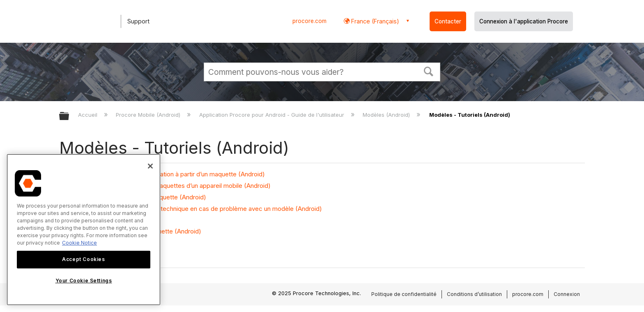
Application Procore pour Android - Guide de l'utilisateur (273, 115)
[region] (84, 230)
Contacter (448, 21)
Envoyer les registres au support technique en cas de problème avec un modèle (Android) (195, 209)
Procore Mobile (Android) (149, 115)
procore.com (309, 21)
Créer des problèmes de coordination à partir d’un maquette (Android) (166, 174)
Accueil (89, 115)
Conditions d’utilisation (474, 294)
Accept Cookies (83, 259)
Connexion (567, 294)
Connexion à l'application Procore (524, 21)
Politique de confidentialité (404, 294)
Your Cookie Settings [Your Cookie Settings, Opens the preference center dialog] (84, 281)
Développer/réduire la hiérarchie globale (69, 117)
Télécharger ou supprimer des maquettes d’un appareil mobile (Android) (169, 186)
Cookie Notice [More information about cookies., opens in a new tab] (79, 243)
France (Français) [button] (374, 21)
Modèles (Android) (387, 115)
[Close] (150, 166)
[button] (429, 71)
